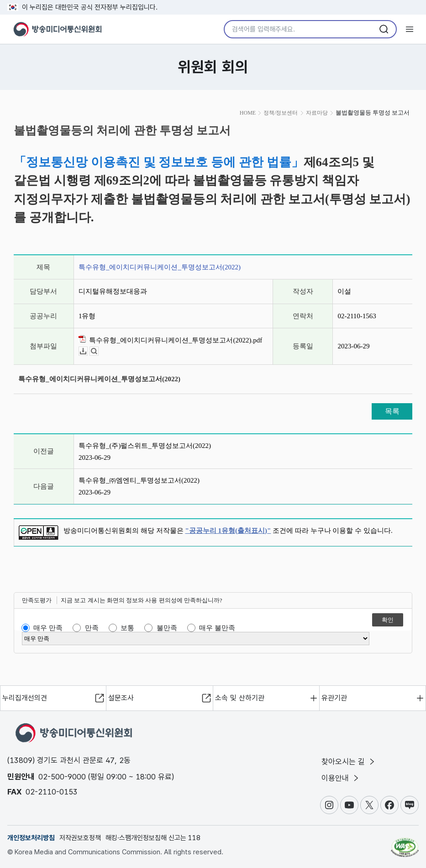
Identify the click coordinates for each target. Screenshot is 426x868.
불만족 (167, 628)
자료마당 (317, 113)
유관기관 (334, 698)
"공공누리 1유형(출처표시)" (228, 531)
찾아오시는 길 (349, 762)
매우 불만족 (217, 628)
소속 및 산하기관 (240, 698)
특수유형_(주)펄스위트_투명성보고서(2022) (145, 446)
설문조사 (121, 698)
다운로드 (87, 351)
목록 (392, 411)
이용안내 (341, 778)
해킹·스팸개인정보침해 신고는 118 (153, 838)
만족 (92, 628)
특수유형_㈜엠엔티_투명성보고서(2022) (139, 480)
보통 (127, 628)
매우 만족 (48, 628)
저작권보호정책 (80, 838)
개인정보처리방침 (31, 838)
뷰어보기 (98, 351)
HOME (248, 113)
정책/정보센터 (281, 113)
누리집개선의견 (25, 698)
